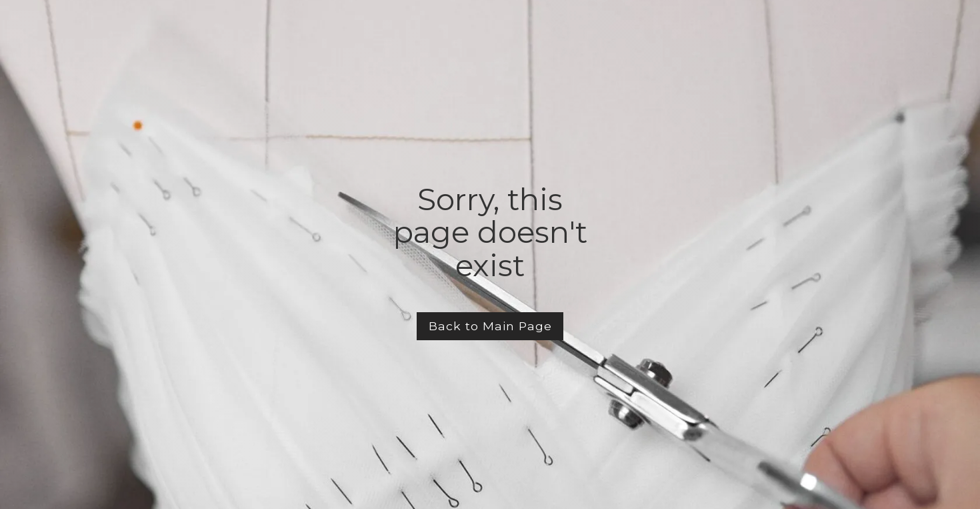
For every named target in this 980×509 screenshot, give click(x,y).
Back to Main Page (490, 326)
